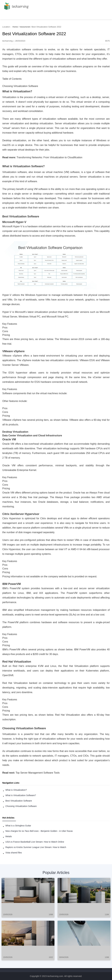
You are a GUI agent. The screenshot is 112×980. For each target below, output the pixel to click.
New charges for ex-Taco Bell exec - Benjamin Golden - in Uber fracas (39, 831)
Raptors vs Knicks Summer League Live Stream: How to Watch (36, 847)
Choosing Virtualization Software (21, 806)
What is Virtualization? (16, 790)
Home (15, 27)
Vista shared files (14, 853)
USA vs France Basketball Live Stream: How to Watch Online (35, 842)
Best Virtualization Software (19, 801)
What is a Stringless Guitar (18, 826)
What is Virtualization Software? (21, 795)
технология (25, 27)
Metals (9, 836)
